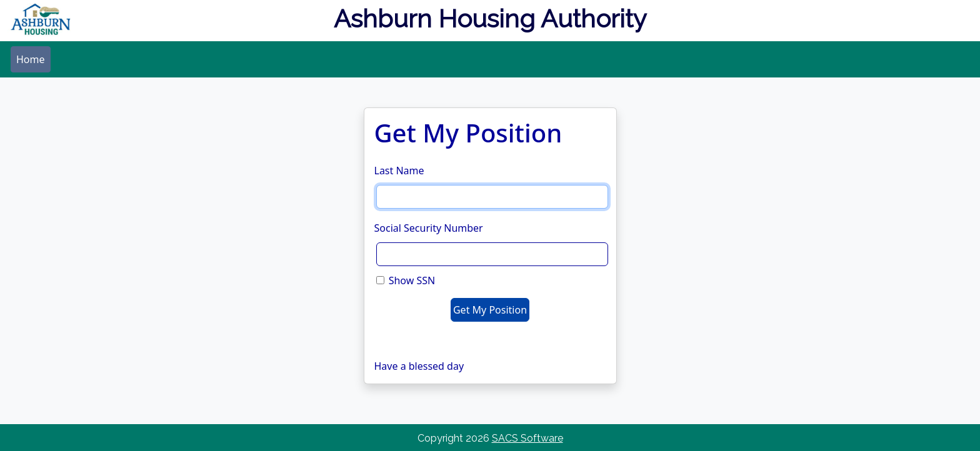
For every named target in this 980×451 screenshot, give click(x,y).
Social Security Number (429, 228)
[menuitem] (31, 59)
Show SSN (412, 280)
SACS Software (527, 438)
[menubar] (31, 59)
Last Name (399, 171)
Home (31, 59)
